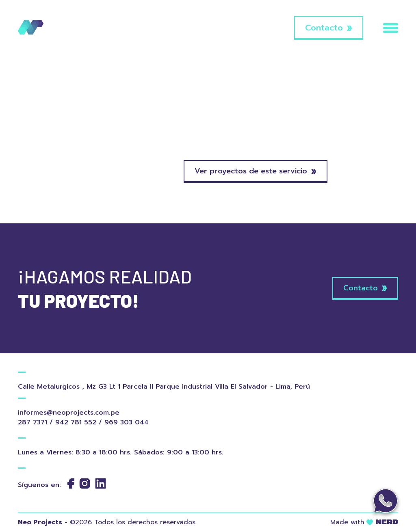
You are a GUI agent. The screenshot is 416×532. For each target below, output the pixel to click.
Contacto (329, 28)
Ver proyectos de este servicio (256, 171)
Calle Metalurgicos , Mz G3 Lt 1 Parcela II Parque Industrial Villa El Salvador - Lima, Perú (162, 387)
